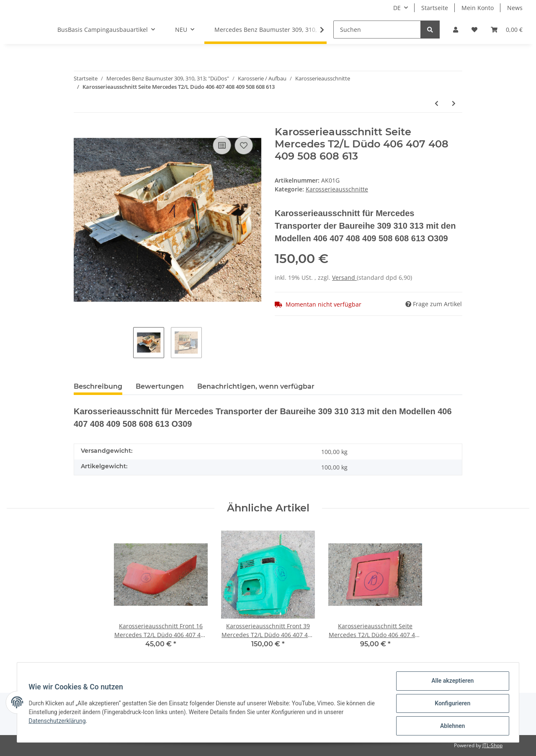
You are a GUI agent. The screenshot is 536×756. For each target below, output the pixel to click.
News (515, 8)
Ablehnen (450, 726)
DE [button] (397, 8)
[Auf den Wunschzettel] (244, 145)
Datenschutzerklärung (59, 722)
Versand (344, 277)
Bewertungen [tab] (160, 386)
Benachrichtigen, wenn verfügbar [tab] (256, 386)
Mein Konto (478, 8)
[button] (456, 30)
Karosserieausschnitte (337, 189)
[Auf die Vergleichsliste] (222, 145)
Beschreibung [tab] (98, 386)
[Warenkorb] (507, 30)
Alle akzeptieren (450, 683)
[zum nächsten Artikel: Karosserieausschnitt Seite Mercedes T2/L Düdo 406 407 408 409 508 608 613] (454, 103)
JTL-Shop (492, 745)
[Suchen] (377, 30)
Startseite (435, 8)
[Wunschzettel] (474, 30)
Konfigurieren (450, 704)
